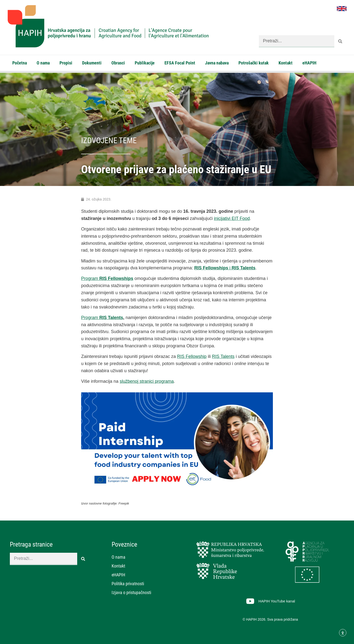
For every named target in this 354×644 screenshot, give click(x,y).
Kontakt (286, 63)
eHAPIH (309, 63)
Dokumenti (92, 63)
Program (107, 278)
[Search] (340, 41)
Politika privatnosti (128, 584)
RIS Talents (223, 356)
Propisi (66, 63)
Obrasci (118, 63)
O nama (43, 63)
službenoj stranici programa (147, 381)
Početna (20, 63)
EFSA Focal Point (180, 63)
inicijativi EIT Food (232, 218)
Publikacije (145, 63)
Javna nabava (217, 63)
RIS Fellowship (192, 356)
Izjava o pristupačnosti (131, 592)
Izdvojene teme (109, 140)
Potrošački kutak (254, 63)
